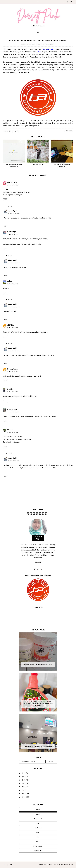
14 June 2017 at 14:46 (14, 214)
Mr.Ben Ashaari (24, 72)
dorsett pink (13, 211)
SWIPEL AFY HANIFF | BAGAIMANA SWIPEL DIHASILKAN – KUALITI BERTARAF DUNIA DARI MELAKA (38, 704)
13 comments (68, 131)
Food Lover (38, 828)
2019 (24, 794)
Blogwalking (28, 44)
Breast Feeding (38, 846)
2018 (24, 797)
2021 (24, 787)
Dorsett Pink (48, 864)
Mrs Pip (10, 389)
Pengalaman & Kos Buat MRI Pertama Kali (38, 746)
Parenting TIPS (38, 851)
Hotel (38, 842)
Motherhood (38, 819)
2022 (24, 783)
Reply (5, 200)
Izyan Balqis (12, 232)
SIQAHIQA (11, 325)
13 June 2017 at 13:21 (13, 234)
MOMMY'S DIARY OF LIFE (66, 864)
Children (38, 810)
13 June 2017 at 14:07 (13, 284)
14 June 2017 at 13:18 (13, 432)
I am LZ (10, 429)
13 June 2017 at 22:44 (13, 412)
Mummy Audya (12, 369)
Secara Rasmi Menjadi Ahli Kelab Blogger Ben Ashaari (38, 40)
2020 (24, 790)
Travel (38, 814)
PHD (38, 837)
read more (38, 562)
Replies (10, 206)
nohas (10, 281)
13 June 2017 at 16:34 (13, 372)
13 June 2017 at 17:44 (13, 392)
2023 (24, 780)
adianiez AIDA (12, 182)
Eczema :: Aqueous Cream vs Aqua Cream (38, 664)
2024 (24, 776)
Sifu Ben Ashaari (29, 57)
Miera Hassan (12, 409)
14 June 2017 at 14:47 (14, 263)
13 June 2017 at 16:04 (13, 328)
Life (38, 823)
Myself (38, 832)
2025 (24, 773)
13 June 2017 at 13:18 (13, 185)
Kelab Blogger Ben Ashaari (20, 52)
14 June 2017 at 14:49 (14, 461)
